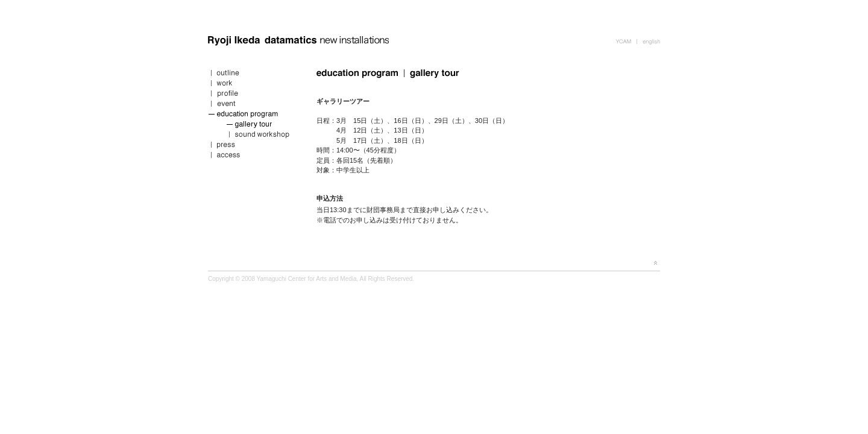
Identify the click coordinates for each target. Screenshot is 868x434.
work (253, 85)
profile (253, 95)
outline (253, 74)
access (253, 156)
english (648, 41)
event (253, 105)
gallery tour (253, 126)
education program (253, 115)
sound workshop (253, 136)
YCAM (626, 41)
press (253, 146)
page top (656, 263)
